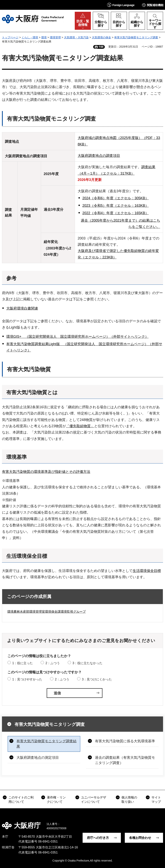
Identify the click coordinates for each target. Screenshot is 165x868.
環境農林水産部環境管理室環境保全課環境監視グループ (46, 612)
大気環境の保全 (101, 37)
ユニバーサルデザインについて (94, 800)
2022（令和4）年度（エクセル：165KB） (116, 213)
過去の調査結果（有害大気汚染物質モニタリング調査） (125, 760)
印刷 (101, 47)
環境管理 (55, 37)
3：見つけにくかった (97, 679)
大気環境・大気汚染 (76, 37)
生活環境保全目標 (147, 571)
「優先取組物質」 (80, 426)
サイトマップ (156, 800)
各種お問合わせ (140, 838)
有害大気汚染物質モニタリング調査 (136, 37)
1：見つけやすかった (27, 679)
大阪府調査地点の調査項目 (99, 156)
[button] (121, 5)
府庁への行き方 (98, 838)
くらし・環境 (30, 37)
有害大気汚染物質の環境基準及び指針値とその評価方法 (46, 472)
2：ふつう (53, 663)
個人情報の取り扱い (129, 800)
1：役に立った (22, 663)
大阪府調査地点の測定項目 (38, 758)
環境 (44, 37)
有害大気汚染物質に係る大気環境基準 (125, 741)
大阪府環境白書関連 (22, 308)
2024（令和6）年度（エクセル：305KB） (116, 198)
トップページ (10, 37)
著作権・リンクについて (56, 800)
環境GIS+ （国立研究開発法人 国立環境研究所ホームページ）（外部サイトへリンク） (77, 337)
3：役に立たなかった (87, 663)
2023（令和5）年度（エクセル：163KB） (116, 206)
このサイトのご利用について (21, 800)
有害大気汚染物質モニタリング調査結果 (46, 744)
